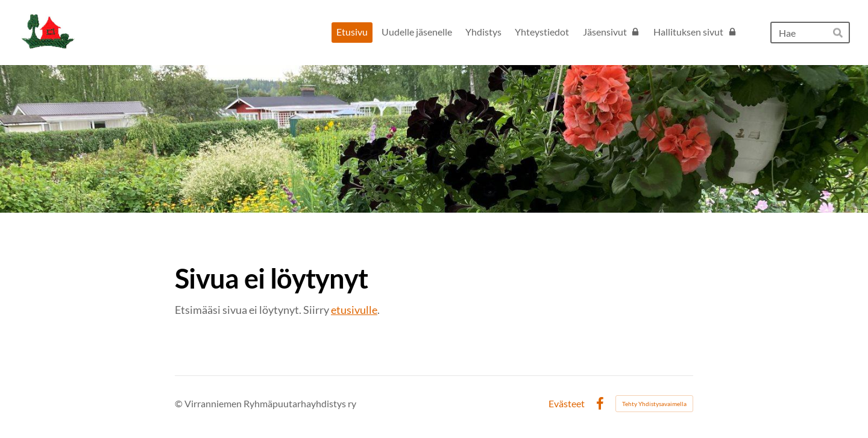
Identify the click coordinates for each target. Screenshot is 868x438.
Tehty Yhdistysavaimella (654, 404)
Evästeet (567, 404)
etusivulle (354, 310)
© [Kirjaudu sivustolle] (180, 403)
